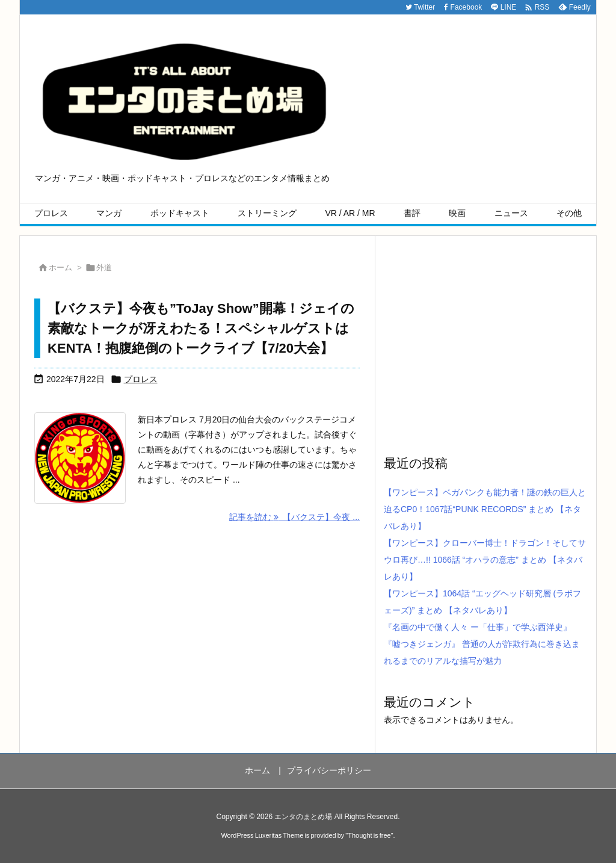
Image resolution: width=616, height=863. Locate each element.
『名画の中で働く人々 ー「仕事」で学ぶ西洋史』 (478, 627)
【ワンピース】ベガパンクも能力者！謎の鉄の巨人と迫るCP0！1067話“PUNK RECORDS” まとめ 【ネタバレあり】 (485, 509)
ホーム (60, 268)
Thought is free (369, 835)
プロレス (141, 379)
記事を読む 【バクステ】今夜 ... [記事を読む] (294, 517)
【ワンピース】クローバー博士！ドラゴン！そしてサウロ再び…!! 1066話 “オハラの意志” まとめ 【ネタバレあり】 (485, 560)
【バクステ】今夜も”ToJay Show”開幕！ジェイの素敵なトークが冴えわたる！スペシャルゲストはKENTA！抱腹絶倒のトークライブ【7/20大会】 (201, 328)
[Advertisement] (485, 344)
